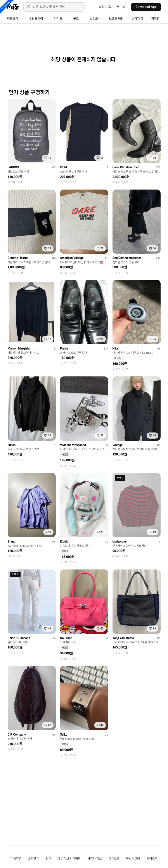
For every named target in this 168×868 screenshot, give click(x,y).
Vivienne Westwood (73, 445)
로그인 (121, 7)
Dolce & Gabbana (19, 638)
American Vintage (72, 258)
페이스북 (152, 859)
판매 (48, 859)
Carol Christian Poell (126, 167)
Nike (115, 348)
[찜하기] (48, 158)
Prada (64, 348)
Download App (146, 7)
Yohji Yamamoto (123, 638)
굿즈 (77, 19)
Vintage (118, 445)
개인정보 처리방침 (69, 859)
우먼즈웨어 (38, 19)
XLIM (64, 167)
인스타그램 (133, 859)
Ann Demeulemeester (127, 258)
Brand (12, 541)
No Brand (66, 638)
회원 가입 (105, 7)
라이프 (60, 19)
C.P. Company (17, 734)
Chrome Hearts (18, 258)
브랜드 (95, 19)
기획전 (155, 19)
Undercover (120, 541)
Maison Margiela (19, 348)
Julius (12, 445)
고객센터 (34, 859)
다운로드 (114, 859)
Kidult (64, 541)
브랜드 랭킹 (116, 19)
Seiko (64, 734)
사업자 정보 (95, 859)
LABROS (13, 167)
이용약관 (16, 859)
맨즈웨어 (14, 19)
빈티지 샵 (137, 19)
